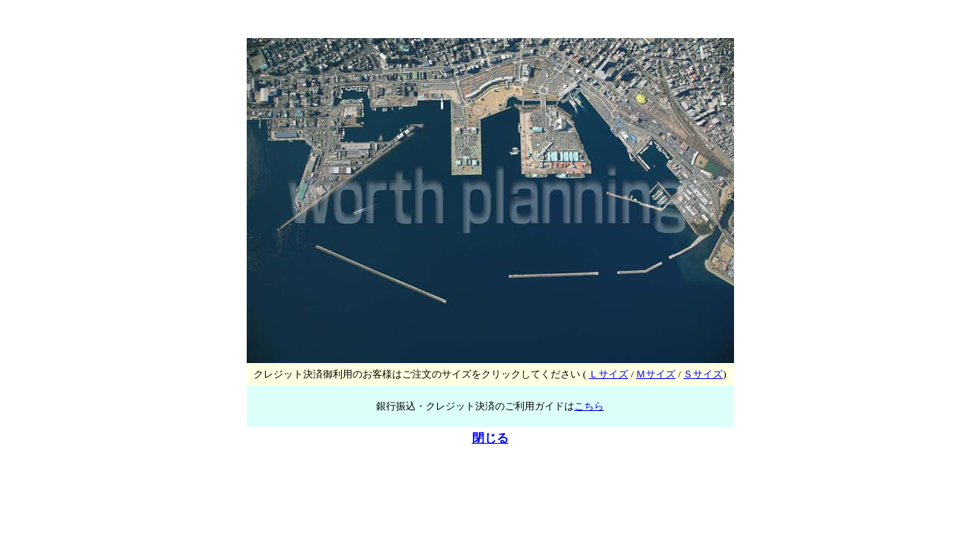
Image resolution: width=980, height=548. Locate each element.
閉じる (490, 438)
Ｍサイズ (656, 374)
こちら (589, 406)
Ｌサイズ (608, 374)
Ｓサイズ (703, 374)
